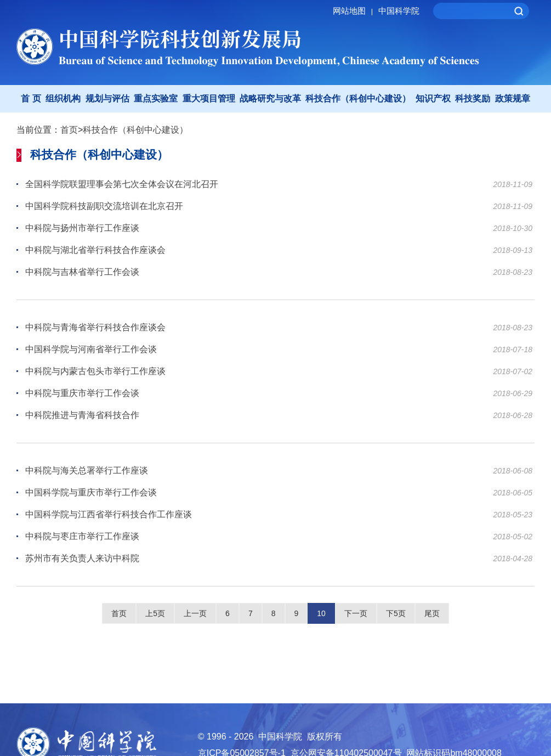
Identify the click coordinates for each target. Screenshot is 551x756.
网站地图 (354, 11)
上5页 (155, 613)
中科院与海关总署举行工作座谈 (87, 470)
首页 (69, 130)
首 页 (31, 98)
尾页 (432, 613)
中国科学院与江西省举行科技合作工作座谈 (109, 514)
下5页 (396, 613)
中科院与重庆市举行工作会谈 (82, 393)
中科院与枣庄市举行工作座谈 (82, 536)
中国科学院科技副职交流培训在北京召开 (104, 206)
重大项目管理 (209, 98)
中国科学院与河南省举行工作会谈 (91, 349)
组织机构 (63, 98)
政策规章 (513, 98)
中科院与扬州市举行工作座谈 (82, 228)
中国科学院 (399, 11)
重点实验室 (156, 98)
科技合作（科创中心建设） (358, 98)
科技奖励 (473, 98)
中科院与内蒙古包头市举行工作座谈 (95, 371)
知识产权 (433, 98)
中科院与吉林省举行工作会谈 (82, 272)
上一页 (195, 613)
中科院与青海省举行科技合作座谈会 (95, 327)
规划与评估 (107, 98)
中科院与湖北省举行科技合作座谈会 (95, 250)
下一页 (356, 613)
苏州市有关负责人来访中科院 (82, 558)
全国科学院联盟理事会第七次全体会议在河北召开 (122, 184)
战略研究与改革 (270, 98)
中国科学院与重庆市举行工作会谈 (91, 492)
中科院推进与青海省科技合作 (82, 415)
